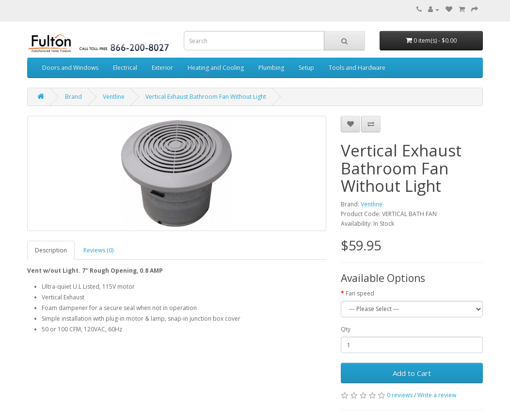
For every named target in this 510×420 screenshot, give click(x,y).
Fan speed (360, 293)
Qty (346, 329)
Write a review (437, 395)
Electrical (125, 68)
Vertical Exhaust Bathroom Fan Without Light (206, 97)
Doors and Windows (70, 68)
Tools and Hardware (357, 68)
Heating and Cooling (216, 68)
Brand (73, 97)
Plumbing (271, 68)
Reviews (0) (98, 250)
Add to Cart (412, 373)
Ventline (114, 97)
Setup (306, 68)
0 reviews (400, 395)
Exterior (162, 68)
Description (51, 250)
